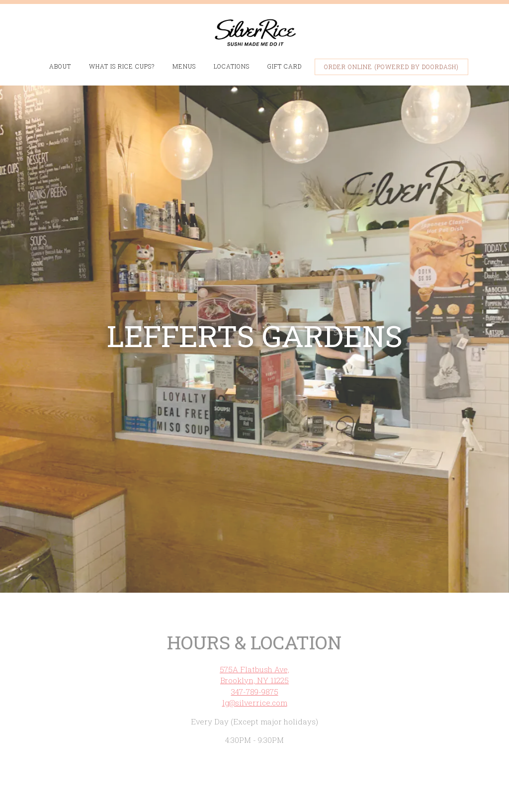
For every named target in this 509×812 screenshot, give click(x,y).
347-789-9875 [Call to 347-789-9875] (255, 670)
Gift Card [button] (285, 66)
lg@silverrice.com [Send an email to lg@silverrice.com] (255, 682)
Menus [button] (184, 66)
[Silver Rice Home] (254, 31)
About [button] (60, 66)
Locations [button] (232, 66)
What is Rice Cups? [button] (122, 66)
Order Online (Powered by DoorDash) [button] (391, 67)
